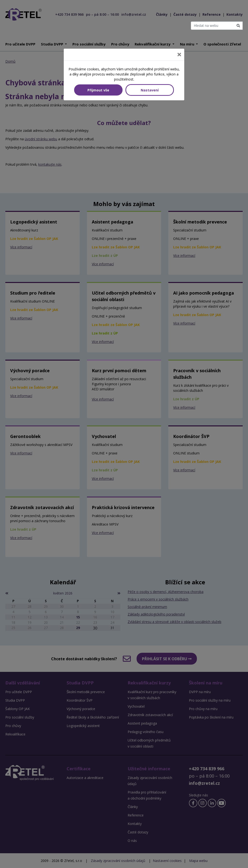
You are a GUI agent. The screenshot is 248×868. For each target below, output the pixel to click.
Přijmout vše (98, 90)
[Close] (179, 55)
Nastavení (150, 90)
